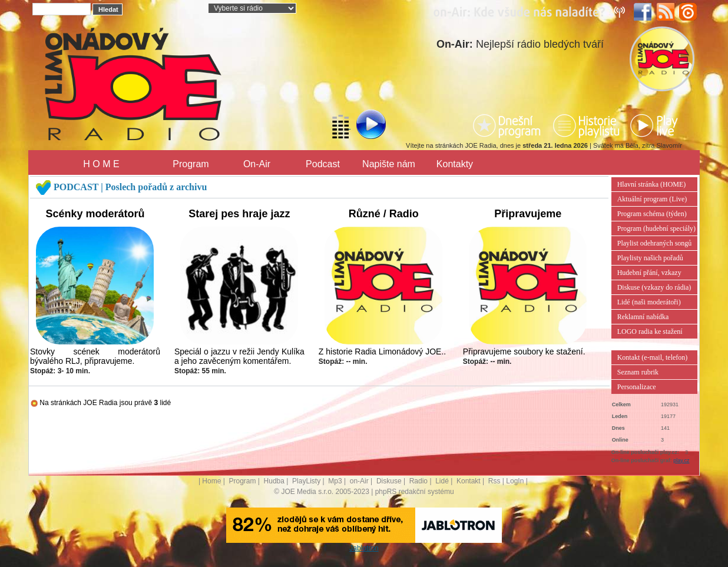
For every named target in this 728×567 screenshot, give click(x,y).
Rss (494, 481)
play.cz (681, 460)
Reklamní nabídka (643, 317)
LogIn (515, 481)
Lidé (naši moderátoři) (649, 302)
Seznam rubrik (638, 372)
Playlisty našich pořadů (650, 258)
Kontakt (469, 481)
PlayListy (306, 481)
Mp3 (335, 481)
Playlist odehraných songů (655, 243)
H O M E (101, 164)
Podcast (323, 164)
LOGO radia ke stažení (650, 331)
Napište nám (389, 164)
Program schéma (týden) (652, 214)
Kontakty (455, 164)
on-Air (359, 481)
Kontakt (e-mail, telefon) (653, 357)
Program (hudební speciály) (656, 228)
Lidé (442, 481)
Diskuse (389, 481)
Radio (418, 481)
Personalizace (637, 387)
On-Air (257, 164)
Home (211, 481)
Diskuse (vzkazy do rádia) (654, 287)
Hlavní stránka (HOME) (652, 184)
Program (191, 164)
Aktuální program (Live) (652, 199)
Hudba (274, 481)
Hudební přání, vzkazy (649, 273)
